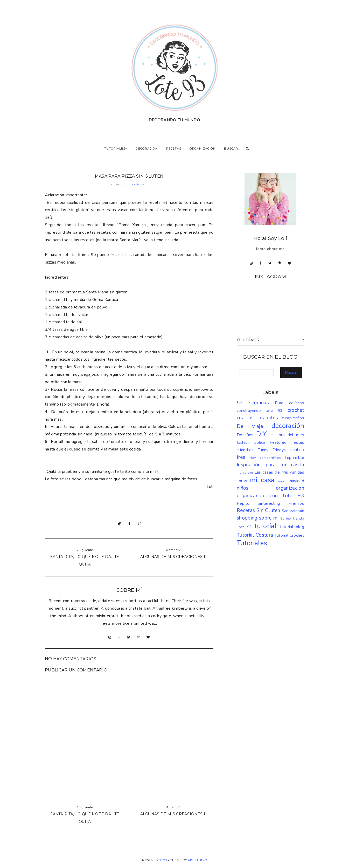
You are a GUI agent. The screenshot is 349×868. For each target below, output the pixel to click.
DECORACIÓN (147, 149)
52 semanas (253, 403)
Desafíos (245, 435)
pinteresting (269, 503)
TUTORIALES (116, 149)
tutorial (266, 526)
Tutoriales (252, 543)
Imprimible (294, 457)
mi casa (262, 480)
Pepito (243, 503)
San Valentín (293, 511)
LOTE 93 (160, 860)
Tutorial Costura (255, 535)
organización (290, 488)
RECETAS (174, 149)
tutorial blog (292, 527)
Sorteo (286, 519)
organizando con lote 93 (270, 496)
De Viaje (250, 426)
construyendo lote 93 (260, 411)
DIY (262, 434)
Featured (278, 442)
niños (243, 488)
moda (283, 481)
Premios (296, 503)
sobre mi (269, 518)
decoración (288, 426)
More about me (270, 249)
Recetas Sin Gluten (259, 510)
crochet (296, 410)
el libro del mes (287, 435)
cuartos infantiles (257, 418)
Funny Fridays (272, 450)
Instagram (245, 473)
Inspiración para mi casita (270, 465)
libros (242, 481)
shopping (247, 518)
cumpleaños (293, 418)
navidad (297, 481)
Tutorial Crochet (289, 535)
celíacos (138, 185)
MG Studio (198, 860)
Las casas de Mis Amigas (279, 472)
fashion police (251, 442)
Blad (279, 403)
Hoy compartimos (265, 458)
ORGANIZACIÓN (203, 149)
